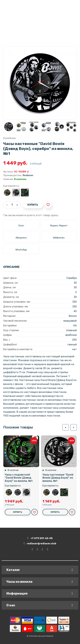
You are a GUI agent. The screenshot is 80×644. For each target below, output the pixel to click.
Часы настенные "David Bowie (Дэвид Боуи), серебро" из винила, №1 (18, 492)
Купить (33, 205)
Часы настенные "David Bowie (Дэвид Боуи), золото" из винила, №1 (7, 193)
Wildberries (59, 238)
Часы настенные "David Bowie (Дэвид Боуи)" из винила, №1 (16, 193)
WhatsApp (21, 250)
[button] (66, 427)
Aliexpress (21, 238)
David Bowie (9, 138)
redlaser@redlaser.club (40, 543)
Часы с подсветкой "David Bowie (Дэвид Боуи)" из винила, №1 (25, 193)
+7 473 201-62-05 (40, 538)
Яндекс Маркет (59, 226)
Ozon (21, 226)
